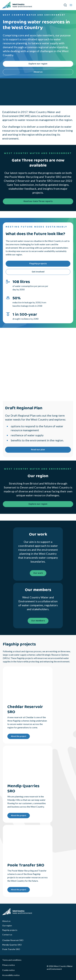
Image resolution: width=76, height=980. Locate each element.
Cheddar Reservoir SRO (13, 940)
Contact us (7, 935)
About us (6, 921)
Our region (7, 926)
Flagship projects (10, 930)
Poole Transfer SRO (11, 949)
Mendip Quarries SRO (12, 945)
